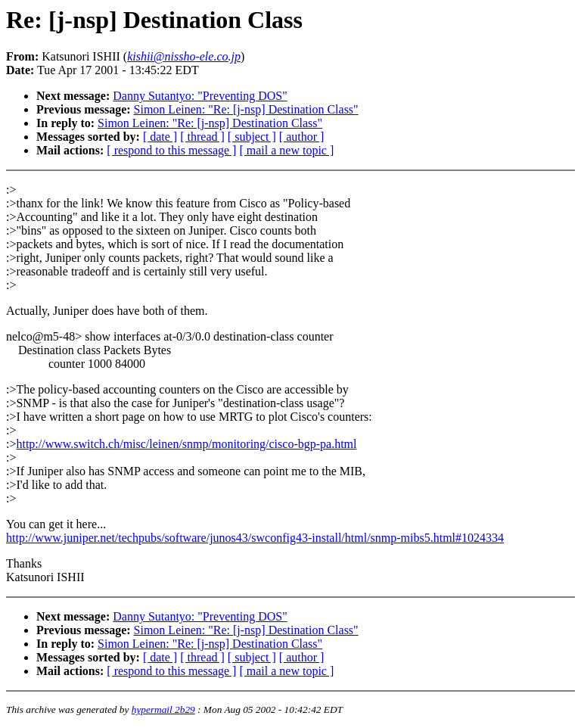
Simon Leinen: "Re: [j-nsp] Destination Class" (246, 109)
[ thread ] (202, 137)
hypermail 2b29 (163, 709)
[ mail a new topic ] (286, 150)
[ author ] (302, 137)
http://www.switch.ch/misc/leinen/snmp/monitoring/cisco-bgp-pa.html (186, 444)
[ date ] (160, 137)
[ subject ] (252, 137)
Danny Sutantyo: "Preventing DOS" (200, 96)
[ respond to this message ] (171, 150)
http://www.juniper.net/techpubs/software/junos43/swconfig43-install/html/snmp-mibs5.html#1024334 (255, 538)
